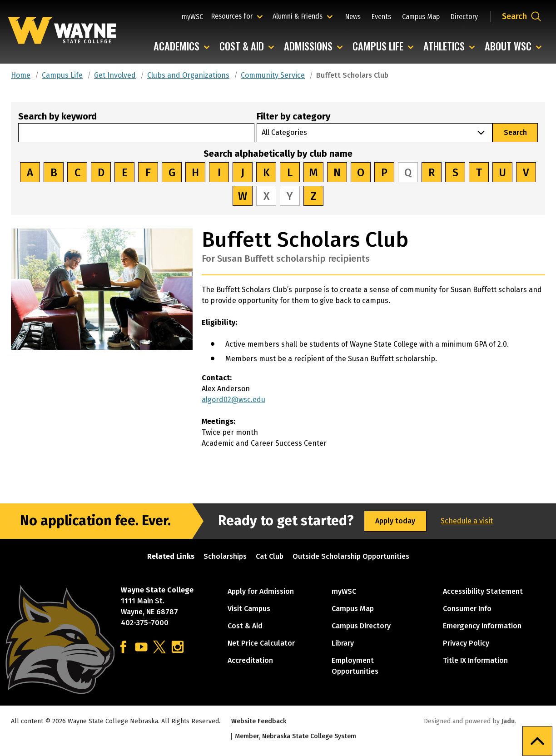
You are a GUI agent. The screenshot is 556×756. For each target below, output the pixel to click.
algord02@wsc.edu (233, 400)
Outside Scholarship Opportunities (351, 556)
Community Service (273, 75)
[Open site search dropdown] (522, 16)
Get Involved (115, 75)
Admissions (308, 47)
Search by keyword (57, 116)
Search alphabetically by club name (278, 154)
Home (21, 75)
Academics (176, 47)
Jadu (508, 721)
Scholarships (225, 556)
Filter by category (293, 116)
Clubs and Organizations (188, 75)
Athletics (444, 47)
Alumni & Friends (300, 16)
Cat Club (270, 556)
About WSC (508, 47)
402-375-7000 (145, 623)
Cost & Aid (242, 47)
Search (515, 132)
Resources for (238, 16)
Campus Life (378, 47)
